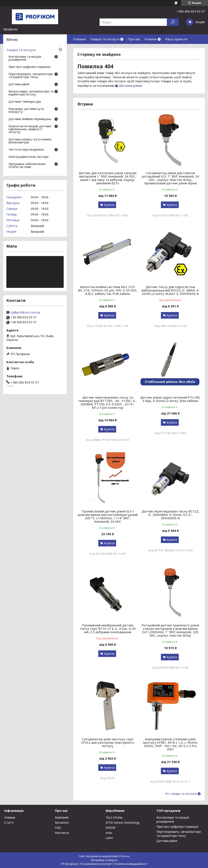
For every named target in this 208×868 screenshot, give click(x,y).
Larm (109, 838)
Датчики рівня (130, 85)
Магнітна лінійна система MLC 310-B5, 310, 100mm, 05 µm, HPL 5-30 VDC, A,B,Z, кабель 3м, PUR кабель (108, 290)
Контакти (81, 49)
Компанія (62, 817)
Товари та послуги (105, 39)
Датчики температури (25, 102)
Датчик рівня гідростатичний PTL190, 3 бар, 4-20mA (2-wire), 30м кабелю (170, 399)
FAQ (96, 49)
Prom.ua (124, 856)
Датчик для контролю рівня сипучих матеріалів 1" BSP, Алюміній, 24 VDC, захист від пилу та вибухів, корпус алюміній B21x (108, 178)
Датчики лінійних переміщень (30, 119)
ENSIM (110, 828)
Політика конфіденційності (131, 864)
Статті (9, 822)
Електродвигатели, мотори (28, 157)
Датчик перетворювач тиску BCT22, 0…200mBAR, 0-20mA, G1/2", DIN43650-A (170, 515)
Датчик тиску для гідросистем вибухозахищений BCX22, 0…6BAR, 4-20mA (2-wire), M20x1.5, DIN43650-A (170, 290)
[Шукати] (173, 22)
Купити (109, 205)
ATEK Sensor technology (123, 822)
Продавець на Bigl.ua (104, 860)
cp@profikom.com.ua (25, 312)
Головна (79, 39)
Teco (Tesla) (114, 817)
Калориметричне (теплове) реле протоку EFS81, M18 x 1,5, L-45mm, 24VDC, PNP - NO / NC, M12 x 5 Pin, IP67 (170, 744)
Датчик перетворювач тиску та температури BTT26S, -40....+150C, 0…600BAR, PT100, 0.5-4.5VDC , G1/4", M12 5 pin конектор (108, 402)
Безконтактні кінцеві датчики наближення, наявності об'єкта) (30, 129)
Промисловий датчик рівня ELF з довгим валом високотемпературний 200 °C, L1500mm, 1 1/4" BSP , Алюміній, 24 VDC (108, 516)
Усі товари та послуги (181, 794)
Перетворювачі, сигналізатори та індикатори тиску (31, 76)
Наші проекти (176, 39)
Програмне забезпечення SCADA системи (27, 166)
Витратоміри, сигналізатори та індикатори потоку (31, 93)
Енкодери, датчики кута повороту (26, 111)
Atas (109, 833)
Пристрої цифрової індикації (30, 67)
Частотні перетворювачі (26, 150)
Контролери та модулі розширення (25, 58)
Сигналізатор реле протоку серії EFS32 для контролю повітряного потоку (108, 742)
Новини (151, 39)
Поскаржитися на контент (96, 864)
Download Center (116, 49)
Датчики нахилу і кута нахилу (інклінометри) (30, 141)
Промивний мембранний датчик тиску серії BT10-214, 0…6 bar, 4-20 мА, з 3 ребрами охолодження (108, 629)
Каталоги (62, 822)
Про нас (134, 39)
